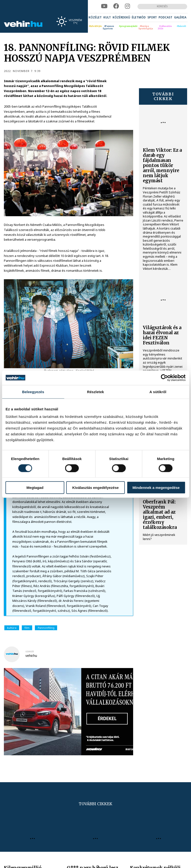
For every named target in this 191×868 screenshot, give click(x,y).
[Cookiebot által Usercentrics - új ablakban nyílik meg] (164, 378)
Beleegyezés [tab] (33, 392)
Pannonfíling (46, 628)
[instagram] (127, 6)
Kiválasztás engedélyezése (96, 488)
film (27, 628)
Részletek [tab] (95, 392)
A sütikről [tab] (158, 392)
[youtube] (104, 6)
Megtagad (35, 488)
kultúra (12, 628)
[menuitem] (95, 18)
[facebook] (116, 6)
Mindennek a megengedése (156, 488)
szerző (30, 651)
